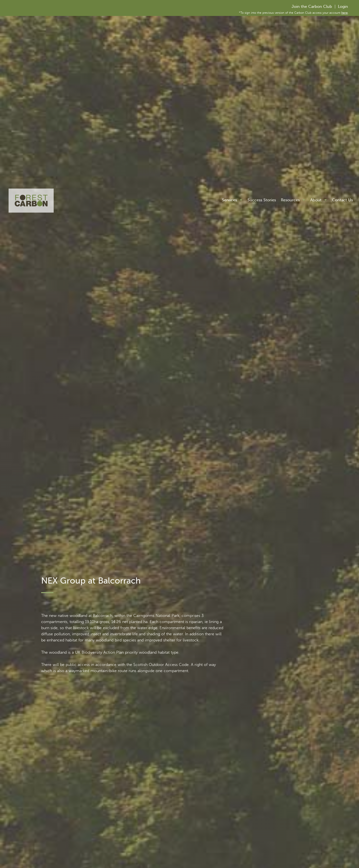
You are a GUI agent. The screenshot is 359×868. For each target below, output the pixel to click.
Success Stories (262, 200)
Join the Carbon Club (312, 7)
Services (229, 200)
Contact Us (342, 200)
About (316, 200)
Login (343, 7)
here (345, 13)
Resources (290, 200)
